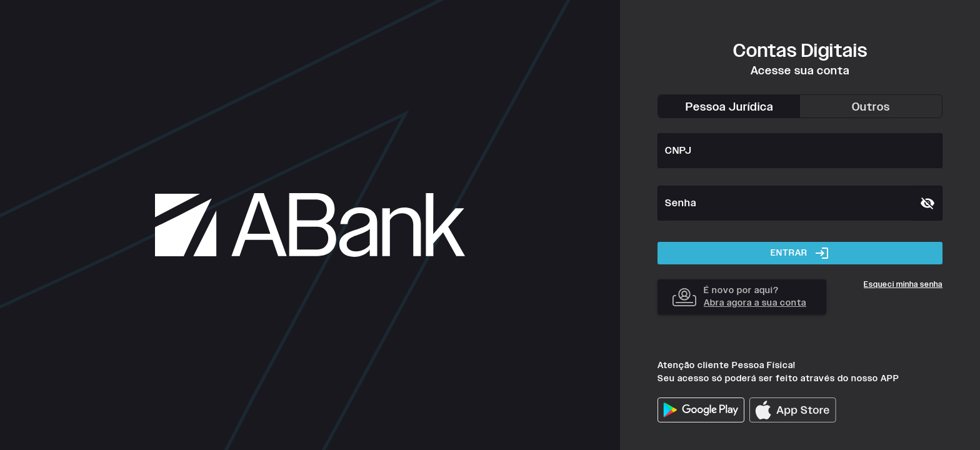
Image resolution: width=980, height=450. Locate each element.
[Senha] (789, 203)
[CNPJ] (800, 151)
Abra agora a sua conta (755, 303)
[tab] (729, 106)
